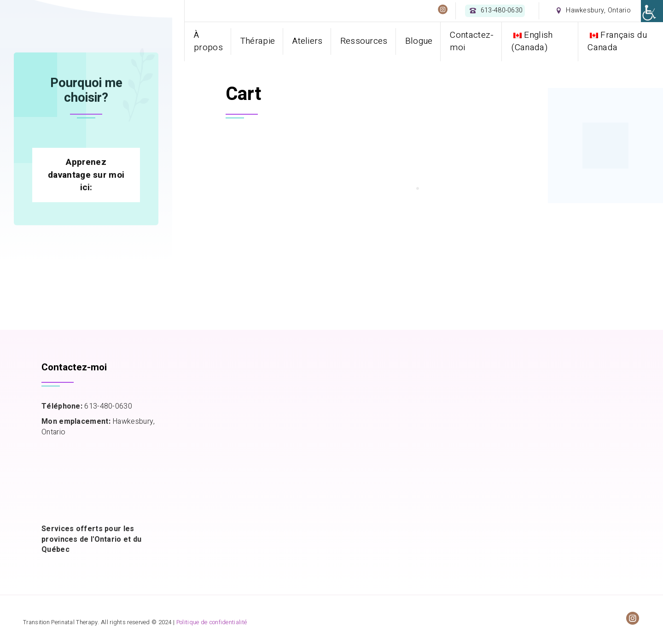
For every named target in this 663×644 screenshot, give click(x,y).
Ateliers (307, 41)
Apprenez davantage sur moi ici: (86, 243)
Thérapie (258, 41)
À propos (208, 41)
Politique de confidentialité (212, 622)
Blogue (419, 41)
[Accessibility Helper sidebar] (652, 11)
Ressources (364, 41)
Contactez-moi (472, 41)
